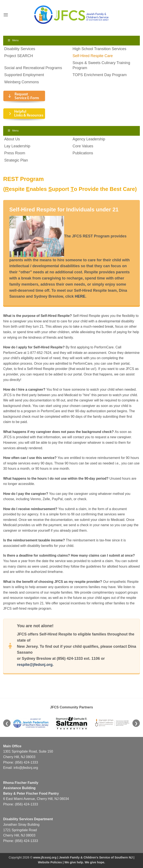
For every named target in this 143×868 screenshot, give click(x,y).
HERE (80, 296)
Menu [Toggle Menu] (13, 40)
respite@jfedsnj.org (35, 665)
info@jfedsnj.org (26, 768)
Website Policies (50, 862)
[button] (6, 15)
